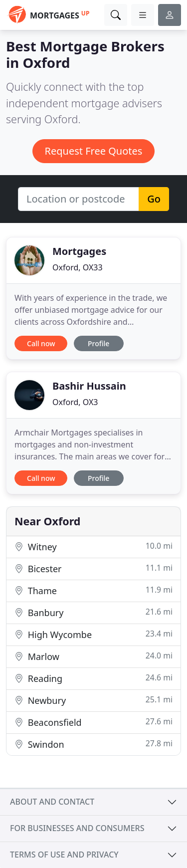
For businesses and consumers (77, 828)
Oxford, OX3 (75, 402)
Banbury (93, 612)
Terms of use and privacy (64, 855)
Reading (93, 678)
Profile (98, 343)
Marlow (93, 656)
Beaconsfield (93, 722)
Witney (93, 546)
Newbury (93, 700)
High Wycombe (93, 634)
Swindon (93, 744)
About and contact (52, 802)
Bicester (93, 568)
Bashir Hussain (89, 386)
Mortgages (79, 251)
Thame (93, 590)
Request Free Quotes (94, 151)
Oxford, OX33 (78, 267)
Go (154, 199)
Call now (41, 343)
